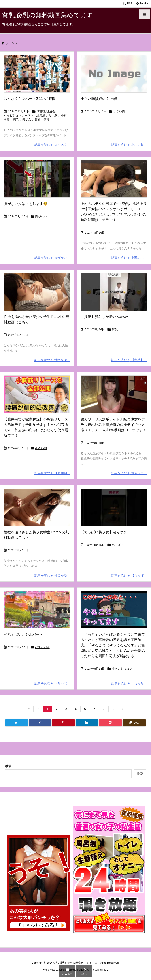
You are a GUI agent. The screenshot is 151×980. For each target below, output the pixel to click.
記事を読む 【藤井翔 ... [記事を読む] (52, 473)
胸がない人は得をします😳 (26, 204)
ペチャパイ (42, 647)
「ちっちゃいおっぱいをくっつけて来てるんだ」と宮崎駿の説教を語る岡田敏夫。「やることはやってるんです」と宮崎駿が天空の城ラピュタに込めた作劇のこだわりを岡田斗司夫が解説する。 (113, 645)
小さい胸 (119, 111)
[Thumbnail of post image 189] (114, 179)
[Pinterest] (63, 723)
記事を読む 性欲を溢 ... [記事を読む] (52, 360)
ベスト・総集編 (35, 115)
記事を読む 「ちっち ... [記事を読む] (129, 683)
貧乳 (115, 329)
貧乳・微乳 (42, 119)
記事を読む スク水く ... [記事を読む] (52, 145)
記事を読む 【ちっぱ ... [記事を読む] (129, 575)
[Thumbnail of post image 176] (37, 74)
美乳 (16, 119)
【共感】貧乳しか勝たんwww (104, 317)
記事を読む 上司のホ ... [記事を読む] (129, 258)
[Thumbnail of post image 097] (114, 610)
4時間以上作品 (46, 111)
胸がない (41, 216)
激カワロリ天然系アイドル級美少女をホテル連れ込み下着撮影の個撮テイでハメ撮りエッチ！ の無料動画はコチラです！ (113, 425)
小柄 (64, 115)
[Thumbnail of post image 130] (37, 394)
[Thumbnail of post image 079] (37, 610)
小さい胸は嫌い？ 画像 (99, 99)
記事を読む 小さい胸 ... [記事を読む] (129, 145)
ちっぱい (118, 545)
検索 (8, 766)
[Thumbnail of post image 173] (114, 507)
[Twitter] (17, 723)
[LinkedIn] (87, 723)
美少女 (27, 119)
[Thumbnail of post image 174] (37, 179)
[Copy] (134, 723)
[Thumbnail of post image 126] (114, 394)
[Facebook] (40, 723)
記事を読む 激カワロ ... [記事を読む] (129, 473)
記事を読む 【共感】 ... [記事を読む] (129, 360)
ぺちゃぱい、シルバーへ (23, 634)
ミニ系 (53, 115)
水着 (7, 119)
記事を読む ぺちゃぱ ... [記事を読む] (52, 683)
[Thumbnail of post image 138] (114, 292)
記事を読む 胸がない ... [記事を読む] (52, 258)
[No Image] (114, 74)
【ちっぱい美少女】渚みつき (104, 532)
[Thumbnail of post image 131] (37, 292)
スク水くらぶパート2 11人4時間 (30, 99)
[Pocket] (110, 723)
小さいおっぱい (122, 669)
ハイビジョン (13, 115)
